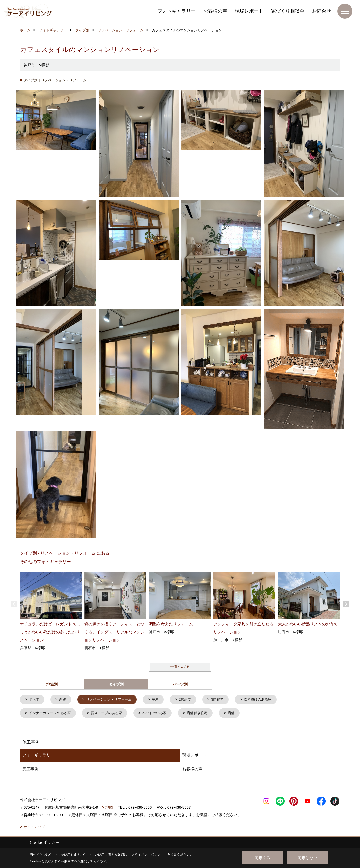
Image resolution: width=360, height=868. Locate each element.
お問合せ (322, 11)
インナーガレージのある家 (52, 714)
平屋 (161, 700)
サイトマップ (34, 828)
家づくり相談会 (288, 11)
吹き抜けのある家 (267, 700)
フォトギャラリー (177, 11)
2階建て (192, 700)
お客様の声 (215, 11)
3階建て (225, 700)
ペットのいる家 (161, 714)
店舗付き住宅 (206, 714)
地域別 (52, 684)
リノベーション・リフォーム (113, 700)
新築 (64, 700)
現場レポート (249, 11)
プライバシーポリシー (147, 854)
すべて (35, 700)
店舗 (241, 714)
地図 (109, 808)
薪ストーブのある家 (111, 714)
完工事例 (30, 770)
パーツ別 (180, 684)
